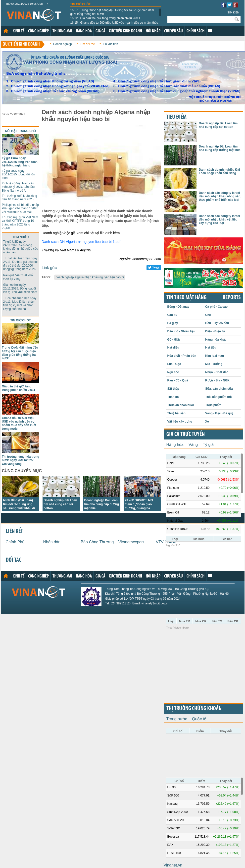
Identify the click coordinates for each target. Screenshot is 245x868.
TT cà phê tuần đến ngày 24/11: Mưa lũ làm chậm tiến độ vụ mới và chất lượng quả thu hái (20, 304)
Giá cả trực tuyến (186, 434)
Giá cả (100, 31)
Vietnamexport (131, 542)
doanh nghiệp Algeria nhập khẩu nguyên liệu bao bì (90, 277)
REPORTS (232, 298)
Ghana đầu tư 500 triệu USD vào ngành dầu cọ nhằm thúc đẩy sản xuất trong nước (114, 24)
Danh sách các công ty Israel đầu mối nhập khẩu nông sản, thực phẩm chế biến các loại (220, 196)
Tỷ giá (208, 445)
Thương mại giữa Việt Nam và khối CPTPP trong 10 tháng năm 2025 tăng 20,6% (20, 223)
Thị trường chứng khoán (194, 709)
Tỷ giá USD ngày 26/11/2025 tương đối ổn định (18, 175)
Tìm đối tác (87, 44)
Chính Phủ (15, 542)
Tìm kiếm (234, 12)
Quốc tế (199, 719)
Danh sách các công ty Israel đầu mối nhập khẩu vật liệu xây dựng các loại (220, 220)
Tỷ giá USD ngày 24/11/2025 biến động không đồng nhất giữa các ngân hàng (21, 247)
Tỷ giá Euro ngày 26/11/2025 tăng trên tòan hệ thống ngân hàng (20, 162)
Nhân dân (52, 542)
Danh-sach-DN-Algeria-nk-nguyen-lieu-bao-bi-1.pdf (81, 242)
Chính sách (196, 31)
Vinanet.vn (173, 865)
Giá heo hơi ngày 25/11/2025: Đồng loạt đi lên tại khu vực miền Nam (20, 288)
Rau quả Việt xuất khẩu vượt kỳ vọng (19, 277)
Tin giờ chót (81, 4)
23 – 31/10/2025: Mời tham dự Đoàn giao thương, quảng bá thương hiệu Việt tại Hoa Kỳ (142, 508)
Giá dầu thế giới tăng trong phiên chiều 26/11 (105, 18)
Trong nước (177, 719)
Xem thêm (210, 30)
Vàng (193, 445)
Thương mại (62, 31)
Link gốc (49, 268)
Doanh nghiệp (63, 44)
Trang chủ (6, 31)
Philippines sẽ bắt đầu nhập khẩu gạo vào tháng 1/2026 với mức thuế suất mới (21, 208)
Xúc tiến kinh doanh (125, 31)
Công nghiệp (38, 31)
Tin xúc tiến (111, 44)
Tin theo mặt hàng (186, 298)
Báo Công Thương (97, 542)
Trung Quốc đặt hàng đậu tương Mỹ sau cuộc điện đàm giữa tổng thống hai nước (112, 12)
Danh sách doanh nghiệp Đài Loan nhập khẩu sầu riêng (220, 171)
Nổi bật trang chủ (21, 131)
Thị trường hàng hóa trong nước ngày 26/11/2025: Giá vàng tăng (21, 460)
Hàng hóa (84, 31)
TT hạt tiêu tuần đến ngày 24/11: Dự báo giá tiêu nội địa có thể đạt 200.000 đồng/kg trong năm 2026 (20, 264)
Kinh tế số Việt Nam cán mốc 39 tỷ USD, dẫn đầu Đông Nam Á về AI (18, 187)
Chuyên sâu (173, 31)
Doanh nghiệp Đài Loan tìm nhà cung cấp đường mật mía (102, 504)
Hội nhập (153, 31)
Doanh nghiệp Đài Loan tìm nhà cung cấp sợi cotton (60, 504)
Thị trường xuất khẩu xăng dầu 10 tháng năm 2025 (20, 198)
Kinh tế (19, 31)
